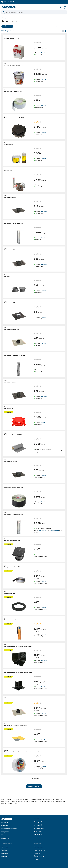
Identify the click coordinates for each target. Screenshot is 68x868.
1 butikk (43, 423)
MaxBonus (5, 822)
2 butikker (43, 159)
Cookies (37, 859)
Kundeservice (55, 451)
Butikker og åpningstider (9, 829)
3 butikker (43, 185)
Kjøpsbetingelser (39, 850)
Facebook (5, 853)
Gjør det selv (6, 847)
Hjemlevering (38, 834)
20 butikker (44, 396)
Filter (7, 26)
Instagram (5, 856)
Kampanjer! (5, 832)
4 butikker (43, 79)
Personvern (38, 853)
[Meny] (65, 7)
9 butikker (43, 555)
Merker (4, 835)
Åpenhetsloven (39, 856)
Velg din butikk (10, 2)
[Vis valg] (61, 26)
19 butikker (44, 53)
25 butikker (44, 106)
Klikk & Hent (38, 831)
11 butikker (44, 660)
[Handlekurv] (61, 7)
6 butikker (43, 132)
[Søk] (34, 12)
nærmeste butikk (43, 451)
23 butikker (44, 264)
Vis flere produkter (34, 786)
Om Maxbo (5, 826)
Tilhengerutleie (39, 822)
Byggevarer (6, 18)
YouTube (4, 850)
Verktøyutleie (38, 825)
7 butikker (43, 343)
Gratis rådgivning (40, 828)
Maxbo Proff (5, 838)
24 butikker (44, 211)
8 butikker (43, 370)
